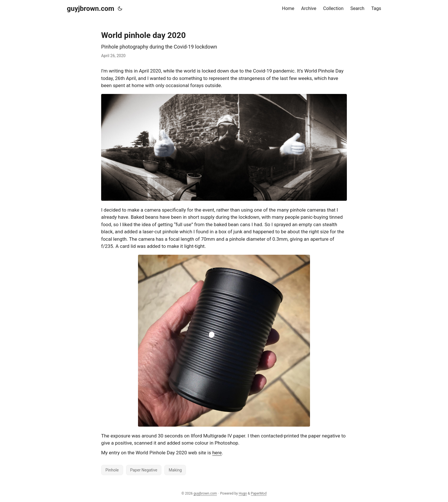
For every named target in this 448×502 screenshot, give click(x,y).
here (217, 453)
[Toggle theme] (120, 9)
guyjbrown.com (91, 9)
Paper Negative (144, 470)
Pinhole (112, 470)
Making (175, 470)
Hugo (243, 493)
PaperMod (259, 493)
